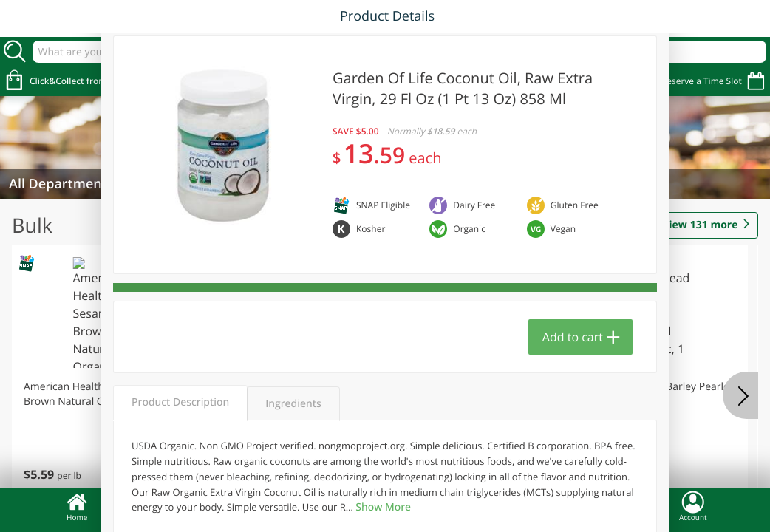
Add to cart (573, 337)
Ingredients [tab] (293, 404)
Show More (383, 507)
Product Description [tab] (180, 402)
